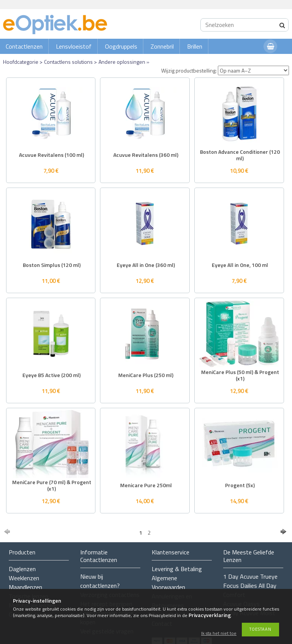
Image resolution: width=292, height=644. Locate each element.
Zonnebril (162, 46)
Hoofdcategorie (21, 62)
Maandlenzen (25, 587)
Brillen (195, 46)
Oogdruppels (121, 46)
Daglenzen (22, 569)
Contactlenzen (24, 46)
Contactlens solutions (68, 62)
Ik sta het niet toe (219, 634)
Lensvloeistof (74, 46)
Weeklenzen (24, 578)
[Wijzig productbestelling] (253, 70)
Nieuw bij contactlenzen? (100, 581)
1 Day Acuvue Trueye (250, 576)
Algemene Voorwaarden (168, 582)
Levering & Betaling (177, 569)
